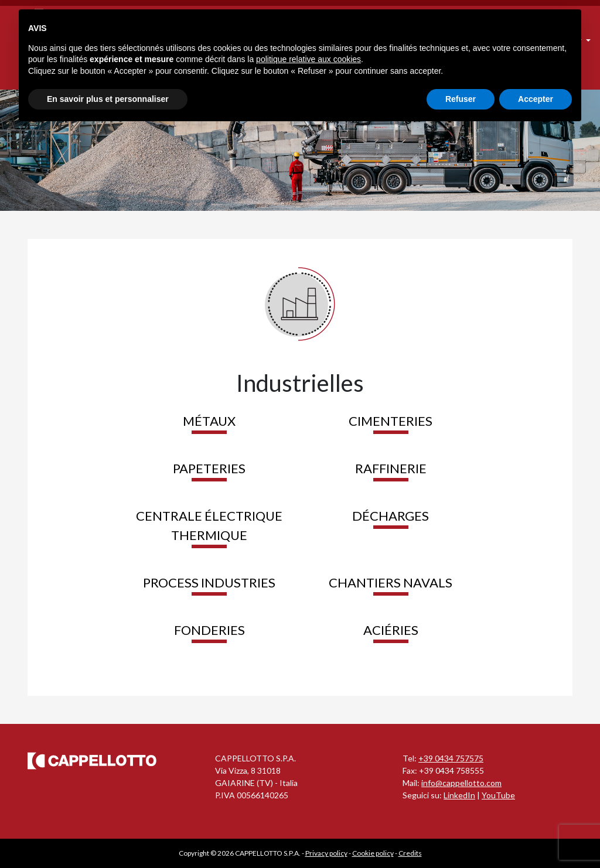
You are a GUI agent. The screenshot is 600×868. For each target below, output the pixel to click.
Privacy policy (326, 853)
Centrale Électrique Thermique (209, 525)
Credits (410, 853)
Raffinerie (391, 468)
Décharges (391, 516)
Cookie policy (373, 853)
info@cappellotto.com (461, 783)
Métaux (209, 421)
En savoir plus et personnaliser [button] (108, 99)
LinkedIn (459, 795)
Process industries (209, 582)
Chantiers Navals (391, 582)
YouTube (498, 795)
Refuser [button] (461, 99)
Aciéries (391, 630)
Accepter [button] (536, 99)
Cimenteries (391, 421)
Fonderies (209, 630)
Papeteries (209, 468)
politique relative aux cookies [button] (308, 59)
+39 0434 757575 (451, 758)
